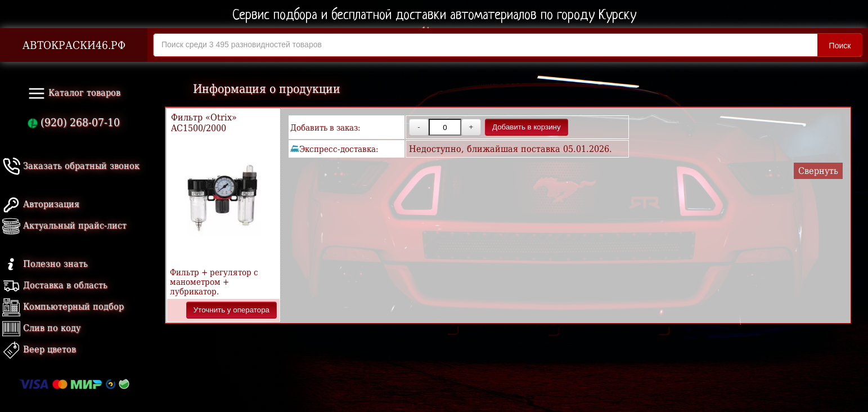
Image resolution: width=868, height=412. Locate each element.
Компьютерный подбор (63, 306)
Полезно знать (45, 264)
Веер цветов (39, 349)
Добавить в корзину (527, 127)
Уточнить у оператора (231, 310)
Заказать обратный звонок (71, 166)
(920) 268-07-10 (74, 122)
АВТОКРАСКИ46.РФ (74, 45)
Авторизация (41, 204)
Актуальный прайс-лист (64, 225)
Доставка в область (55, 285)
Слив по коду (41, 328)
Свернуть (818, 171)
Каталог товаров (74, 93)
